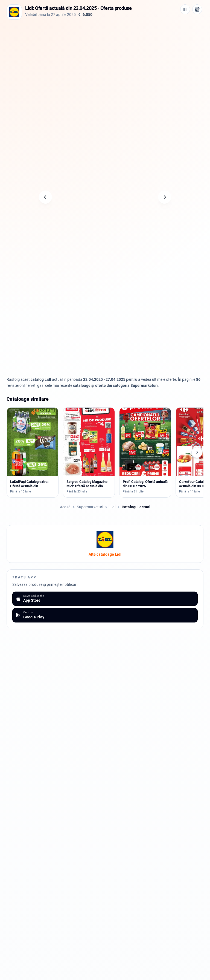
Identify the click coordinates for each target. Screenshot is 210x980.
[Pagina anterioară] (45, 197)
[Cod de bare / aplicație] (185, 9)
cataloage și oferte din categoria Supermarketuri (115, 385)
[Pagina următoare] (165, 197)
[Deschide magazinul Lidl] (197, 9)
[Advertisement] (105, 60)
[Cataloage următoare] (197, 452)
